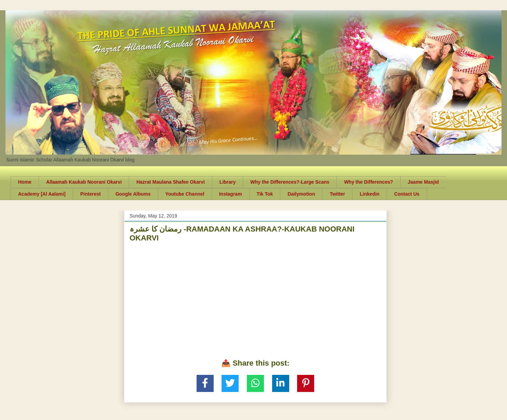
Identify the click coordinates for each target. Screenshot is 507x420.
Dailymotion (301, 194)
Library (228, 182)
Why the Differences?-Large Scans (290, 182)
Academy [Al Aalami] (42, 194)
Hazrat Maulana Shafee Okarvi (171, 182)
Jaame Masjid (423, 182)
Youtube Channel (185, 194)
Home (25, 182)
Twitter (337, 194)
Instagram (231, 194)
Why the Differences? (368, 182)
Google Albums (133, 194)
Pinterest (91, 194)
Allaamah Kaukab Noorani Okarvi (84, 182)
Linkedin (370, 194)
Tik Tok (265, 194)
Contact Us (407, 194)
